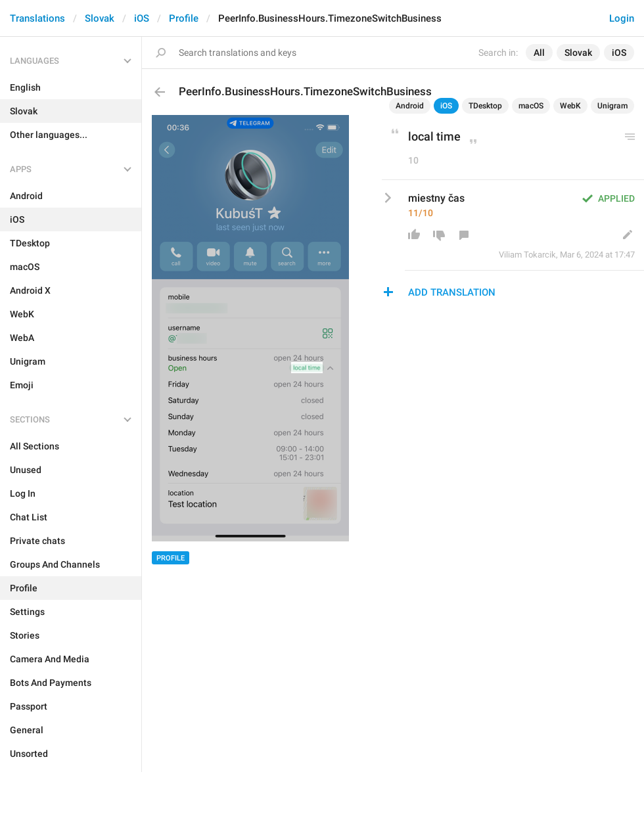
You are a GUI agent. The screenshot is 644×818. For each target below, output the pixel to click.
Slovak (100, 18)
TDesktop (485, 106)
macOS (531, 106)
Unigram (612, 106)
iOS (142, 18)
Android (410, 106)
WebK (570, 106)
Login (622, 18)
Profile (184, 18)
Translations (37, 18)
